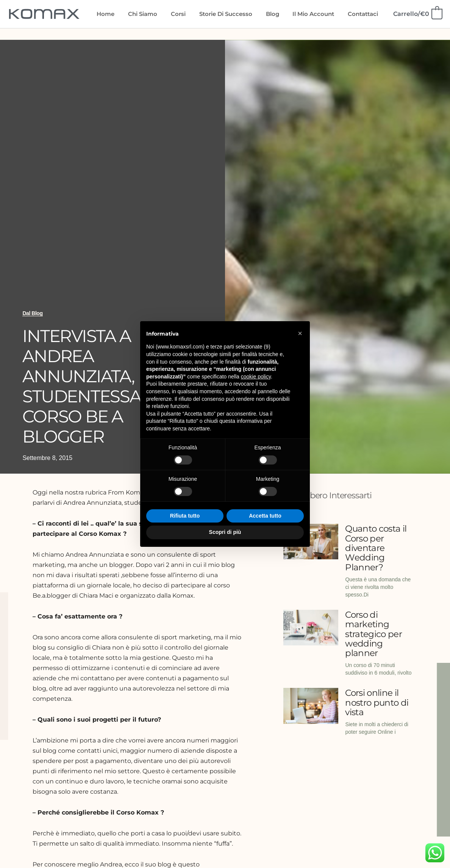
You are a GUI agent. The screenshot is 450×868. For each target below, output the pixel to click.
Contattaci (364, 14)
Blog (278, 14)
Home (120, 14)
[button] (300, 333)
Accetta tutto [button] (265, 516)
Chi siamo (155, 14)
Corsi (188, 14)
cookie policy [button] (256, 377)
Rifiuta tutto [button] (185, 516)
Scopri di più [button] (225, 532)
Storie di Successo (233, 14)
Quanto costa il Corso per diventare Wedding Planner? (377, 547)
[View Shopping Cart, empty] (417, 14)
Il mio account (317, 14)
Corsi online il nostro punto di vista (378, 701)
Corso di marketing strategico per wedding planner (375, 633)
